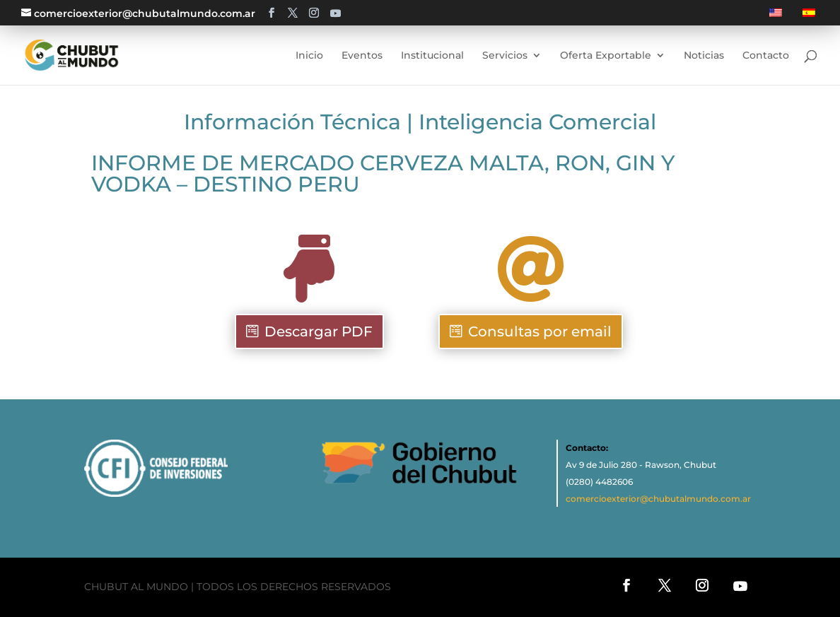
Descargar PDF (319, 331)
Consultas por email (540, 331)
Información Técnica (292, 122)
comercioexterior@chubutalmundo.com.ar (658, 499)
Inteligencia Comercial (537, 122)
